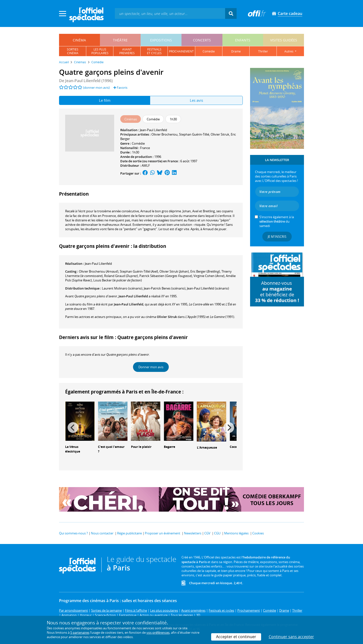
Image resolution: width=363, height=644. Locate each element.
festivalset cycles (154, 51)
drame (236, 51)
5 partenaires (80, 632)
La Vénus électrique (73, 449)
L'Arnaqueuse (207, 448)
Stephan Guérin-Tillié (194, 134)
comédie (209, 51)
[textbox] (170, 13)
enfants (243, 40)
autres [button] (289, 51)
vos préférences (158, 632)
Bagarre (169, 447)
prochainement (181, 51)
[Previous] (73, 428)
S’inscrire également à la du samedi (277, 221)
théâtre (120, 40)
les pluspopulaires (100, 51)
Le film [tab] (105, 100)
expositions (161, 40)
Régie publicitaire (129, 533)
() (99, 271)
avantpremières (127, 51)
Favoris (120, 88)
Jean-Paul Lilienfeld (153, 130)
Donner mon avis (151, 367)
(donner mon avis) (96, 88)
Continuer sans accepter (291, 637)
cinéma (79, 40)
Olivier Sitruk (220, 134)
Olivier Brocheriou (164, 134)
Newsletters (193, 533)
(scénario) (165, 288)
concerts (202, 40)
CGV (207, 533)
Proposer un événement (163, 533)
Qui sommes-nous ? (73, 533)
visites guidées (284, 40)
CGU (217, 533)
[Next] (229, 428)
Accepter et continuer (236, 637)
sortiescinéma (73, 51)
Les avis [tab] (196, 100)
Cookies (258, 533)
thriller (263, 51)
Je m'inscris (277, 237)
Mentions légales (236, 533)
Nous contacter (102, 533)
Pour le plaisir (141, 447)
